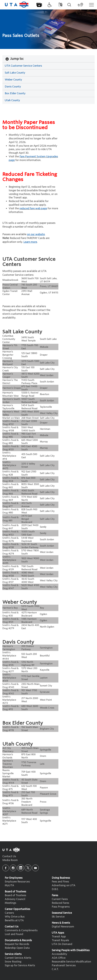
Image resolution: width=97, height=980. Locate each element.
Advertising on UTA (64, 885)
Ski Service (58, 917)
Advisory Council (15, 899)
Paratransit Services (64, 965)
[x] (28, 868)
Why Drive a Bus (15, 917)
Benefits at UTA (14, 920)
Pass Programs (61, 907)
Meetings (10, 903)
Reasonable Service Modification (71, 962)
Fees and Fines (60, 882)
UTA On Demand (62, 944)
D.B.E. (55, 889)
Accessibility (59, 954)
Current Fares (60, 899)
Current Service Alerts (18, 958)
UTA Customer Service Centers (23, 66)
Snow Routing (13, 962)
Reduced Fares (60, 903)
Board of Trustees (15, 895)
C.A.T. (55, 969)
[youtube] (35, 868)
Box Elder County (15, 93)
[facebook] (6, 868)
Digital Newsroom (63, 927)
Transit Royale (60, 940)
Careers (9, 913)
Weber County (13, 80)
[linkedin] (21, 868)
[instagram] (13, 868)
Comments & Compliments (21, 930)
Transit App (59, 937)
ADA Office (59, 958)
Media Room (10, 860)
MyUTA (9, 885)
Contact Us (9, 856)
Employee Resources (17, 882)
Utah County (12, 100)
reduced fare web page (33, 208)
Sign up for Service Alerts (20, 965)
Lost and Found (14, 934)
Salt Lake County (15, 73)
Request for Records (17, 944)
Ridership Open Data (17, 948)
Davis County (13, 87)
